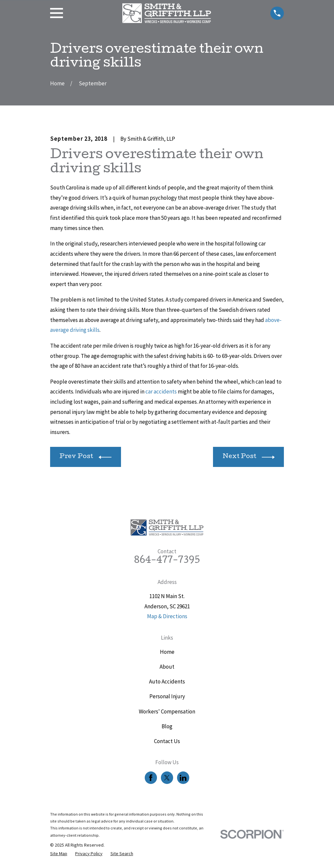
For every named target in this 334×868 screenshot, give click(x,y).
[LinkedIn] (183, 778)
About (167, 667)
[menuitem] (59, 854)
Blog (167, 726)
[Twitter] (167, 778)
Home (167, 652)
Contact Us (167, 741)
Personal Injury (167, 696)
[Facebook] (151, 778)
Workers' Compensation (167, 711)
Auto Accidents (167, 681)
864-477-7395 (167, 561)
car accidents (161, 391)
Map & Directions (167, 616)
